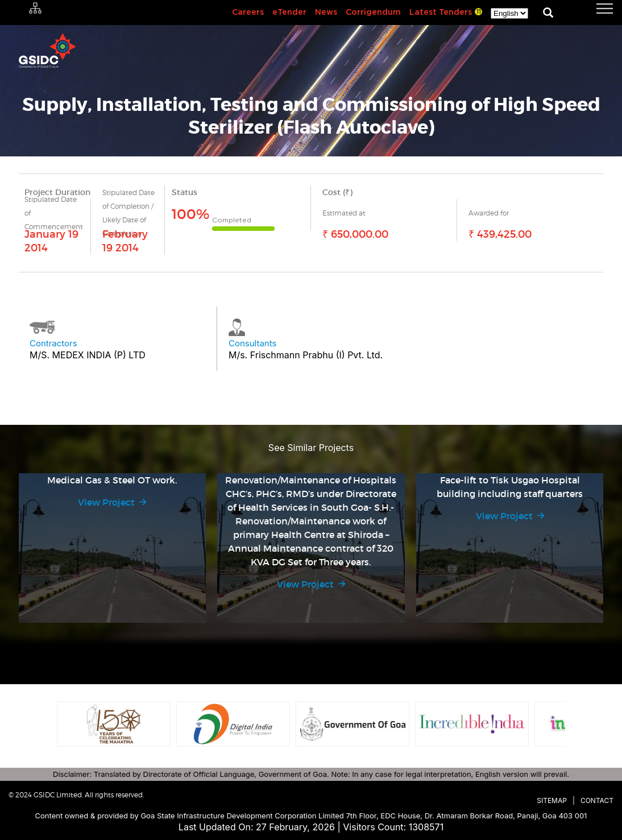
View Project (106, 502)
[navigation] (591, 9)
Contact (597, 800)
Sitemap (552, 800)
